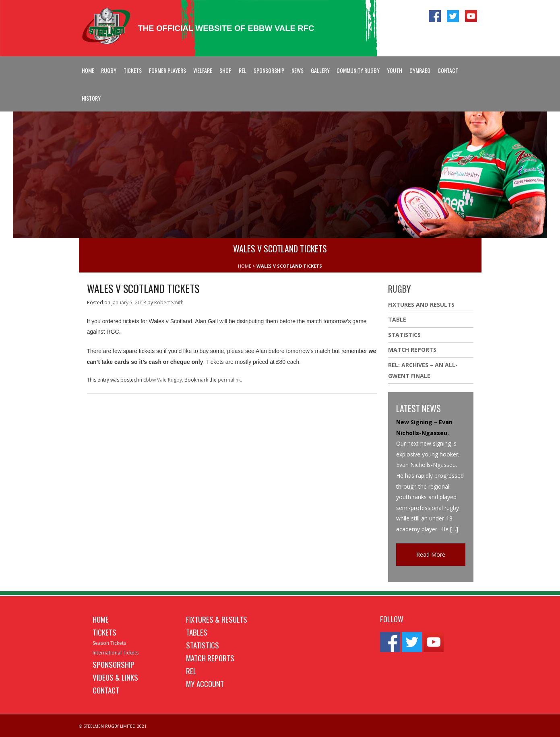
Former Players (167, 70)
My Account (205, 683)
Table (397, 319)
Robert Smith (169, 302)
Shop (225, 70)
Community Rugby (358, 70)
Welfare (203, 70)
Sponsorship (269, 70)
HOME (245, 266)
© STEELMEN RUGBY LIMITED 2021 (113, 726)
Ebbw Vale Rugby (163, 380)
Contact (448, 70)
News (298, 70)
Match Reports (412, 350)
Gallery (320, 70)
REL (243, 70)
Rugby (109, 70)
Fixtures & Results (217, 619)
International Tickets (116, 653)
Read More (431, 554)
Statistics (404, 335)
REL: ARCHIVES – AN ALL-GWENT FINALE (423, 370)
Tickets (133, 70)
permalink (229, 380)
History (91, 98)
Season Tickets (109, 643)
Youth (395, 70)
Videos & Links (115, 677)
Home (88, 70)
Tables (197, 632)
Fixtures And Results (421, 305)
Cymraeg (420, 70)
